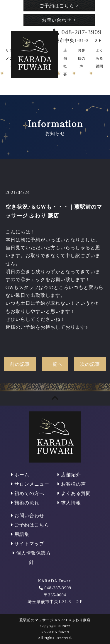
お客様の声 (82, 58)
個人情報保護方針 (32, 558)
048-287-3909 (58, 588)
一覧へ (55, 364)
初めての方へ (27, 493)
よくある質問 (99, 58)
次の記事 (90, 364)
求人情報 (69, 503)
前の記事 (20, 364)
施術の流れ (25, 503)
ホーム (20, 475)
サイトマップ (27, 544)
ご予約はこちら (59, 6)
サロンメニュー (30, 484)
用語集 (20, 534)
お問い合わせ (59, 20)
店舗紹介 (69, 475)
